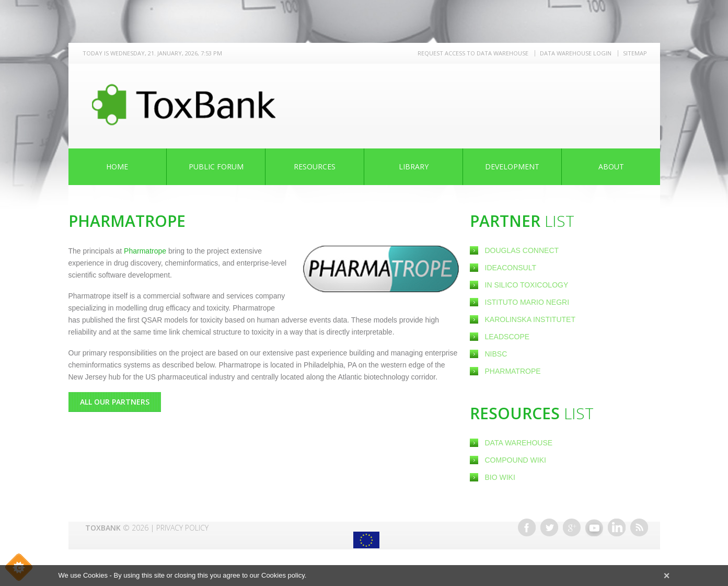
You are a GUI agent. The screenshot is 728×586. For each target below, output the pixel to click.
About (611, 166)
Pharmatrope (513, 371)
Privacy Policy (182, 528)
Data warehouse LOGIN (576, 53)
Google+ (572, 527)
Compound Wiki (516, 460)
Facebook (527, 527)
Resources (315, 166)
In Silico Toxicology (527, 285)
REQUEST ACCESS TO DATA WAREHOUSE (473, 53)
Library (414, 166)
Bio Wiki (500, 477)
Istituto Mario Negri (527, 302)
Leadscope (508, 337)
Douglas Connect (523, 250)
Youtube (594, 527)
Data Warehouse (519, 443)
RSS (639, 527)
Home (117, 166)
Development (512, 166)
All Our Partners (115, 402)
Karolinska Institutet (530, 319)
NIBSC (496, 354)
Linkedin (617, 527)
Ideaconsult (512, 268)
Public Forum (216, 166)
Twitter (549, 527)
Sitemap (635, 53)
